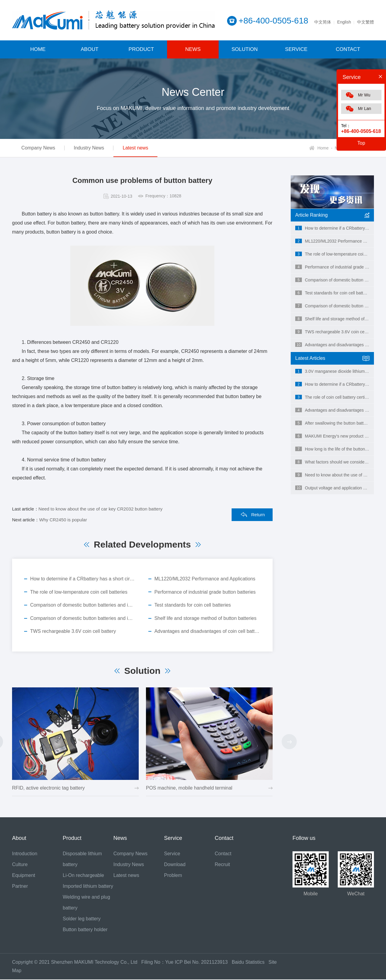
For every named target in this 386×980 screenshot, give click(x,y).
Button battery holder (85, 930)
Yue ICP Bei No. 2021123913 (197, 963)
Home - (325, 148)
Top (361, 143)
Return (258, 515)
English (344, 22)
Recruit (222, 865)
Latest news (141, 148)
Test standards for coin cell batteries (193, 605)
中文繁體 (365, 22)
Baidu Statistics (251, 963)
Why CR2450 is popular (63, 520)
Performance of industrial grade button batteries (205, 592)
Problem (173, 876)
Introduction (25, 854)
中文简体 (323, 22)
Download (175, 865)
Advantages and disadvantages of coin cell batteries (207, 632)
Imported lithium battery (88, 887)
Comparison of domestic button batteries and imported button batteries (83, 605)
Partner (20, 887)
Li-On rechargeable (83, 876)
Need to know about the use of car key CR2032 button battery (101, 509)
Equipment (24, 876)
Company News (39, 148)
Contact (223, 854)
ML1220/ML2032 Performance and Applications (205, 579)
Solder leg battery (82, 919)
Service (172, 854)
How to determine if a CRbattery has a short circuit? (83, 579)
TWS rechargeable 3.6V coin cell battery (73, 632)
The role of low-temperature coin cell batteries (79, 592)
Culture (20, 865)
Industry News (92, 148)
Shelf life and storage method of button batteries (206, 619)
